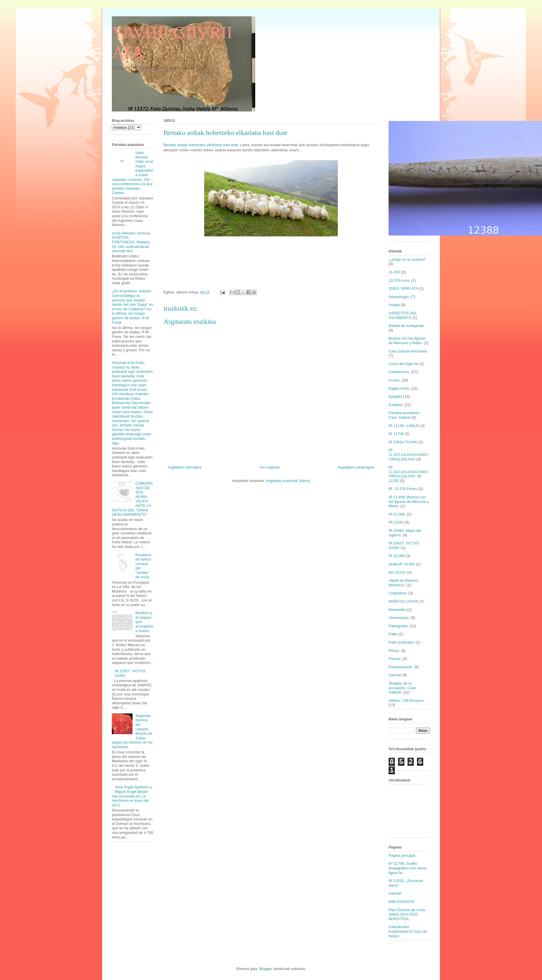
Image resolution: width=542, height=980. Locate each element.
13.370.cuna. (399, 280)
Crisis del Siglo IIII (403, 364)
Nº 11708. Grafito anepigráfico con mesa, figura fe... (408, 868)
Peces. (394, 651)
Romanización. (401, 667)
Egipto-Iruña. (399, 388)
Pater (393, 634)
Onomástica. (399, 618)
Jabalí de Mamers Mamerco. (403, 583)
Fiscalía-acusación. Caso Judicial (404, 415)
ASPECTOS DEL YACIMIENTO (403, 315)
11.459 (394, 272)
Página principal (402, 855)
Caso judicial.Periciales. (408, 351)
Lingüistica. (398, 593)
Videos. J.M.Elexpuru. (407, 700)
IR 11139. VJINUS (404, 426)
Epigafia (395, 396)
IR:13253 (396, 522)
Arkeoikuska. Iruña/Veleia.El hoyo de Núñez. (408, 931)
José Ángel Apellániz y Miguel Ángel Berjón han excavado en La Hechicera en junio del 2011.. (132, 796)
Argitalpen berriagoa (185, 467)
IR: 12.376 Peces (403, 489)
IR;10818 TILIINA (403, 442)
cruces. (395, 380)
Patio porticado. (401, 642)
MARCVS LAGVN (403, 601)
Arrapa (394, 305)
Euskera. (396, 405)
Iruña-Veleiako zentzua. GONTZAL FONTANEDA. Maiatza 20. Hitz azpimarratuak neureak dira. (131, 242)
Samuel (395, 675)
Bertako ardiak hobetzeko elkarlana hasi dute (201, 145)
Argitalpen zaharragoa (356, 467)
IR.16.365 (397, 556)
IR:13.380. (397, 514)
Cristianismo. (399, 372)
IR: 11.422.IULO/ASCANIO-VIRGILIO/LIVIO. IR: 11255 (409, 474)
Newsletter (397, 610)
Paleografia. (398, 626)
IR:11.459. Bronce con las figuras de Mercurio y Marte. (409, 501)
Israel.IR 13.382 (402, 564)
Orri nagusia (269, 467)
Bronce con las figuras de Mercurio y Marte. (407, 341)
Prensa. (395, 659)
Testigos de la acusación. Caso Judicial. (402, 688)
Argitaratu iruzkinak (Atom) (288, 481)
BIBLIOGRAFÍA (401, 902)
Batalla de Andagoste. (407, 326)
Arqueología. (399, 297)
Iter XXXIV (397, 572)
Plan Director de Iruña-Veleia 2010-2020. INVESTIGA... (407, 914)
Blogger (266, 969)
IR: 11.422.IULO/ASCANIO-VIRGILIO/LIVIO (409, 454)
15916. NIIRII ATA (403, 288)
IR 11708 (396, 434)
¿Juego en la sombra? (407, 259)
